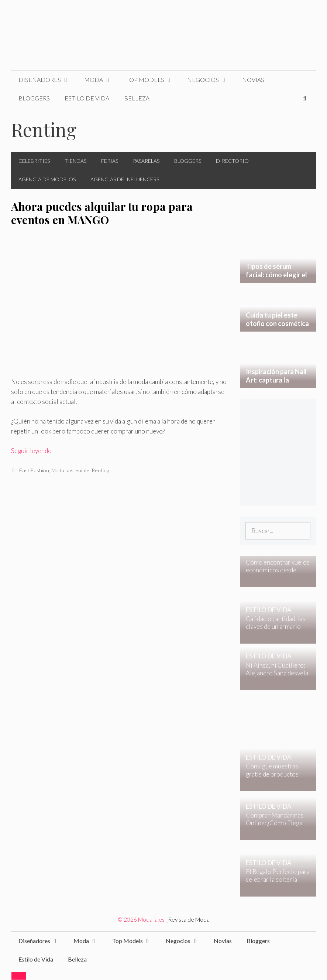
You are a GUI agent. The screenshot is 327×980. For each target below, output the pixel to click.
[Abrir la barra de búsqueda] (305, 98)
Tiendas (75, 161)
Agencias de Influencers (125, 179)
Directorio (232, 161)
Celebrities (34, 161)
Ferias (110, 161)
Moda (101, 80)
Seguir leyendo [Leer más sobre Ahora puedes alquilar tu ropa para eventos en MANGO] (31, 451)
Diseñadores (48, 80)
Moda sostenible (70, 470)
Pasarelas (146, 161)
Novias (253, 80)
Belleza (137, 98)
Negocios (211, 80)
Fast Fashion (34, 470)
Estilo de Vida (87, 98)
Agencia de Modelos (47, 179)
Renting (100, 470)
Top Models (153, 80)
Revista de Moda (189, 919)
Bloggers (34, 98)
